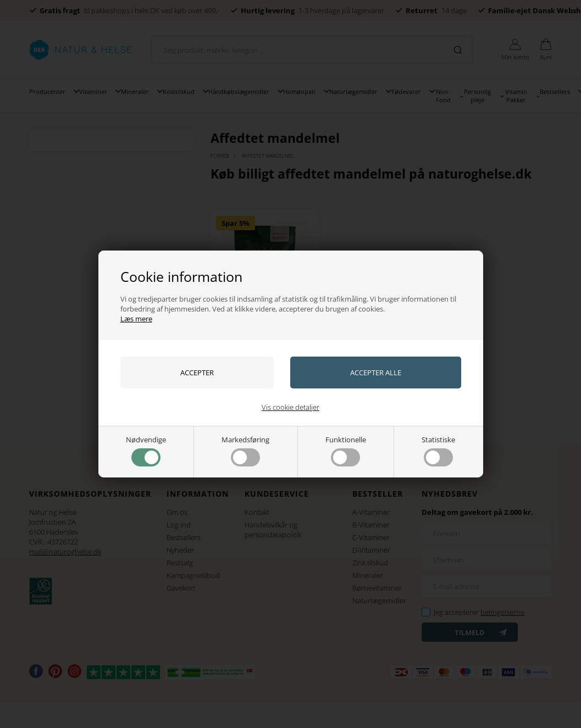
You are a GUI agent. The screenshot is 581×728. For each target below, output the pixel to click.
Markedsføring (245, 451)
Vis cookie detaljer (290, 407)
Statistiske (438, 451)
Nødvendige (146, 451)
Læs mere (136, 319)
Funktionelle (346, 451)
